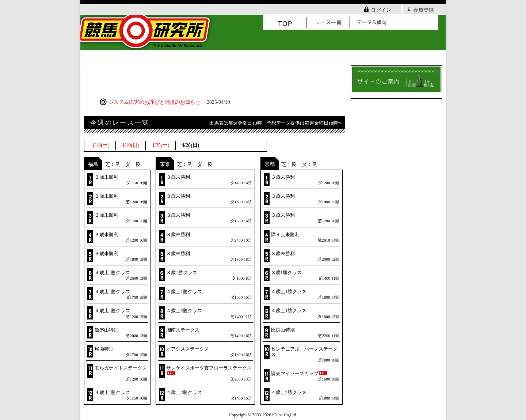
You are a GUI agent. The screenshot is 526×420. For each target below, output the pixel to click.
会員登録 (420, 10)
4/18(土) (100, 145)
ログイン (378, 10)
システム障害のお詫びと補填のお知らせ (165, 102)
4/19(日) (130, 145)
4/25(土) (160, 145)
